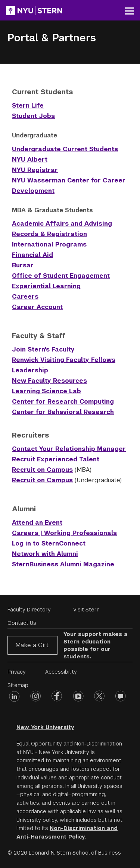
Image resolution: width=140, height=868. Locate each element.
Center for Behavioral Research (63, 412)
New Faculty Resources (49, 381)
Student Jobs (33, 116)
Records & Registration (49, 234)
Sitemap (18, 685)
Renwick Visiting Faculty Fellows (64, 360)
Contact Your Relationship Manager (69, 449)
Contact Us (22, 623)
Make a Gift (32, 645)
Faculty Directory (29, 610)
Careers (25, 297)
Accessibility (61, 672)
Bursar (23, 265)
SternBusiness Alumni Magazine (63, 564)
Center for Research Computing (63, 402)
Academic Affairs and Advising (62, 224)
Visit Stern (86, 610)
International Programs (49, 244)
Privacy (17, 672)
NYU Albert (30, 160)
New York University (45, 727)
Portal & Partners (52, 38)
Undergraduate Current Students (65, 149)
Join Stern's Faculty (43, 349)
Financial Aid (32, 255)
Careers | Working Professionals (64, 533)
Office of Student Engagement (61, 276)
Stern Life (28, 106)
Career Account (37, 307)
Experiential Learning (46, 286)
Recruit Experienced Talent (56, 459)
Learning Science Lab (46, 391)
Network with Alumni (45, 554)
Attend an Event (37, 523)
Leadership (30, 370)
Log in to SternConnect (49, 543)
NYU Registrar (35, 170)
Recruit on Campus (42, 470)
